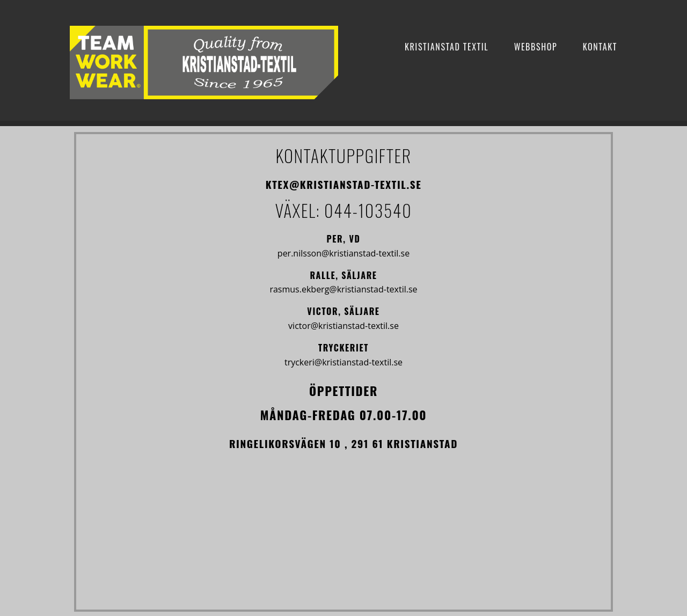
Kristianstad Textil (447, 47)
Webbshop (536, 47)
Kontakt (600, 47)
